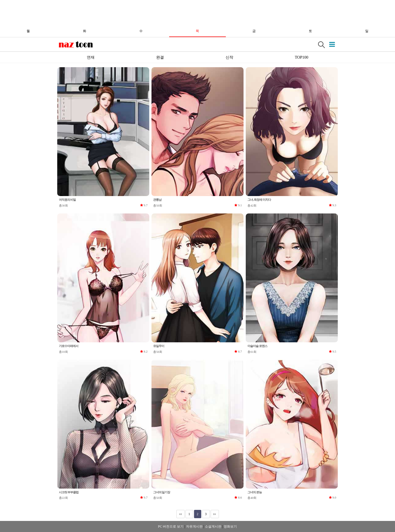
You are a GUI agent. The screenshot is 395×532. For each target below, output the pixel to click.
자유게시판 (194, 526)
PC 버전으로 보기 (171, 526)
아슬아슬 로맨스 (257, 346)
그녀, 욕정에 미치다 (259, 200)
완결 (160, 57)
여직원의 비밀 (67, 200)
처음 (181, 514)
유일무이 (159, 346)
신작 (229, 57)
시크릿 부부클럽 (69, 492)
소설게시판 (213, 526)
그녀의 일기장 (162, 492)
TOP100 (302, 57)
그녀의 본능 (254, 492)
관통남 (157, 200)
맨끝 (215, 514)
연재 (91, 57)
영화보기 (230, 526)
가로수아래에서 (69, 346)
